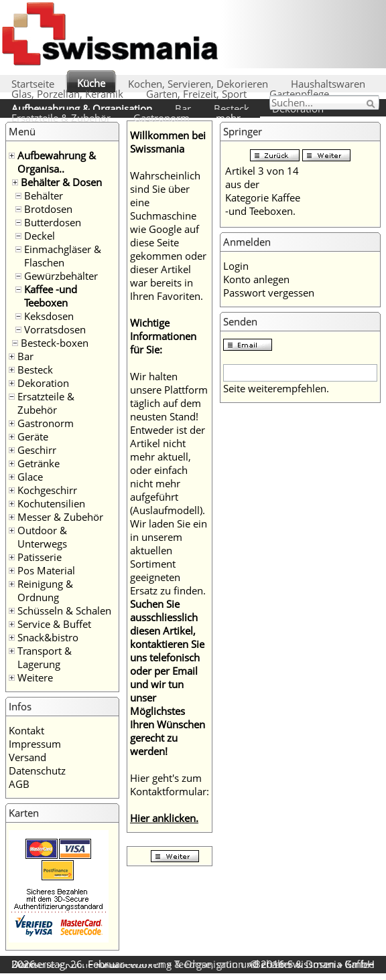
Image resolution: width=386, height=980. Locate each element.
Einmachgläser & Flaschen (63, 256)
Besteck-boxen (55, 343)
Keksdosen (49, 316)
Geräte (33, 436)
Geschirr (37, 450)
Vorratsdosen (55, 329)
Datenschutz (37, 770)
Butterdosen (53, 222)
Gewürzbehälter (61, 276)
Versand (27, 757)
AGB (19, 784)
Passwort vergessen (269, 293)
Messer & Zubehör (60, 517)
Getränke (39, 463)
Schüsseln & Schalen (64, 610)
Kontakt (26, 730)
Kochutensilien (51, 503)
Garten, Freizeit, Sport (196, 94)
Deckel (40, 236)
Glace (30, 477)
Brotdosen (48, 209)
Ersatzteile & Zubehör (61, 118)
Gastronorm (162, 118)
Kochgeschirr (47, 490)
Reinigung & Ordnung (45, 590)
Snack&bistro (48, 637)
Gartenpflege (299, 94)
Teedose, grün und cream (232, 964)
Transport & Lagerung (45, 657)
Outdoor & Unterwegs (42, 537)
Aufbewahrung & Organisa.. (57, 162)
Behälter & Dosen (61, 182)
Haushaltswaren (328, 84)
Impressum (35, 744)
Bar (183, 108)
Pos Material (46, 570)
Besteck (232, 108)
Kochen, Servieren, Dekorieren (198, 84)
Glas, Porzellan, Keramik (67, 94)
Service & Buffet (54, 624)
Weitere (35, 677)
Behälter (44, 195)
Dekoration (43, 383)
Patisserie (40, 557)
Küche (91, 83)
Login (236, 266)
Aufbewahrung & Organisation (82, 108)
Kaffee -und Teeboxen (51, 296)
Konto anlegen (256, 279)
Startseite (33, 84)
